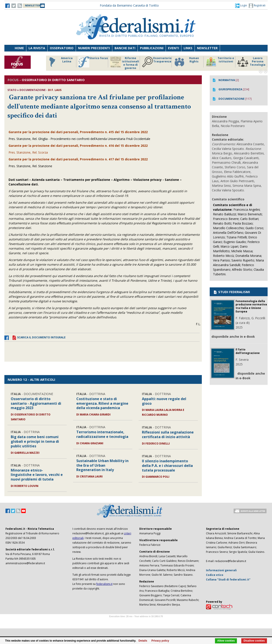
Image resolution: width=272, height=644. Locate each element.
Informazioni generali (221, 570)
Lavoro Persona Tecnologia (251, 62)
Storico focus (93, 62)
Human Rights (186, 62)
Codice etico (215, 575)
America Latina (60, 62)
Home (19, 48)
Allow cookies (226, 641)
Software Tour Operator (136, 621)
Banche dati (125, 48)
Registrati (257, 6)
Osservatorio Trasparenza (157, 62)
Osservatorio (62, 48)
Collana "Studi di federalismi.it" (228, 580)
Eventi (174, 48)
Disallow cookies (254, 641)
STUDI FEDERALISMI (232, 292)
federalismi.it (104, 584)
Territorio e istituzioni (220, 62)
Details (143, 641)
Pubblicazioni (152, 48)
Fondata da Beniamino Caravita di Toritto (129, 5)
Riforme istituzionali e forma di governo (125, 63)
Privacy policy (160, 641)
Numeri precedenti (94, 48)
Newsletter (207, 48)
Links (188, 48)
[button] (241, 5)
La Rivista (37, 48)
